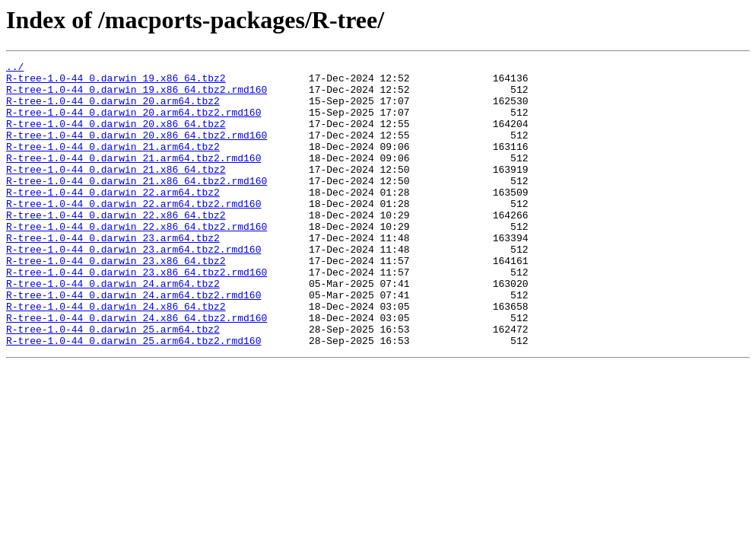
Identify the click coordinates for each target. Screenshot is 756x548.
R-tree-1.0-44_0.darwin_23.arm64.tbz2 (113, 274)
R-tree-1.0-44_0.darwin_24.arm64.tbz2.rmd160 (133, 342)
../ (15, 68)
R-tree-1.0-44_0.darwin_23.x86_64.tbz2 (116, 301)
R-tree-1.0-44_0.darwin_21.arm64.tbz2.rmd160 (133, 178)
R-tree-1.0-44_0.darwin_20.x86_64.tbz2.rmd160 (137, 151)
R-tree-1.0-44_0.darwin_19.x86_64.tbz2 (116, 82)
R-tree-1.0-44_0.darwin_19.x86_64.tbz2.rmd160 (137, 96)
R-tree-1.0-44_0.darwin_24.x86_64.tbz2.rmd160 (137, 370)
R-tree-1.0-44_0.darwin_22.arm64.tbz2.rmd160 (133, 233)
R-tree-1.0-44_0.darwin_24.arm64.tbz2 (113, 329)
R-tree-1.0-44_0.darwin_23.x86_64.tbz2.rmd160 (137, 315)
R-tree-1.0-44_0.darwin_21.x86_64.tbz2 (116, 192)
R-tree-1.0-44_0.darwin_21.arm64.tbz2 (113, 164)
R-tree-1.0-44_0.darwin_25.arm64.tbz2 (113, 384)
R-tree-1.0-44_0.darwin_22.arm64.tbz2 (113, 219)
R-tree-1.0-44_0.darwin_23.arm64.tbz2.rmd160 (133, 288)
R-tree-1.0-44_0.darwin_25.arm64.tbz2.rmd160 (133, 397)
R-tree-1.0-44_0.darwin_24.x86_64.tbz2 (116, 356)
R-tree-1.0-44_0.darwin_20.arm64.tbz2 (113, 110)
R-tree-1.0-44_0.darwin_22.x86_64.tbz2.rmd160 (137, 260)
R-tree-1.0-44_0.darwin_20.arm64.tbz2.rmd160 (133, 123)
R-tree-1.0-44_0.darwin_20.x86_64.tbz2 (116, 137)
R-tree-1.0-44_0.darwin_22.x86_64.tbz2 (116, 247)
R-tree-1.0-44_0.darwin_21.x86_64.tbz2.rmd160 (137, 205)
